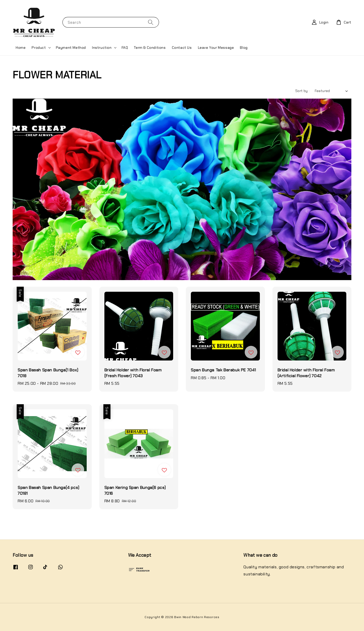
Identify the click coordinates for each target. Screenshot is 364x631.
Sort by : (302, 91)
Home (21, 48)
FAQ (125, 48)
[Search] (151, 22)
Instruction (102, 48)
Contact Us (182, 48)
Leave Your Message (216, 48)
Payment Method (71, 48)
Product (39, 48)
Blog (244, 48)
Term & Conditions (150, 48)
